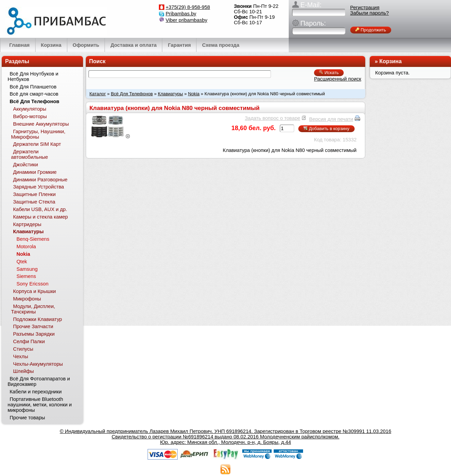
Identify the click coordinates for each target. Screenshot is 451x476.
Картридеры (27, 224)
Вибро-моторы (30, 116)
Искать (329, 73)
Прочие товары (27, 418)
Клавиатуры (170, 94)
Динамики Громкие (35, 172)
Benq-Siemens (33, 239)
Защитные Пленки (34, 194)
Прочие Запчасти (33, 326)
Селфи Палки (29, 341)
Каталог (98, 94)
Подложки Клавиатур (37, 319)
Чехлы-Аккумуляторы (38, 364)
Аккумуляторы (30, 109)
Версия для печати (331, 119)
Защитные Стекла (34, 202)
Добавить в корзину (326, 129)
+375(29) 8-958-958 (188, 7)
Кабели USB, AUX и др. (40, 209)
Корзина (390, 61)
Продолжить (371, 30)
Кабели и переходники (36, 392)
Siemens (26, 276)
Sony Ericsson (32, 284)
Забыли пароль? (370, 13)
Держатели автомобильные (29, 154)
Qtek (22, 262)
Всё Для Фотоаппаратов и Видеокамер (39, 381)
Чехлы (20, 356)
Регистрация (365, 8)
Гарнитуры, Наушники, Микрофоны (38, 134)
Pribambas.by (181, 14)
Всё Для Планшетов (33, 87)
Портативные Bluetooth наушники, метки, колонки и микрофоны (40, 405)
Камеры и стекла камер (40, 217)
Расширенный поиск (338, 79)
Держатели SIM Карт (37, 144)
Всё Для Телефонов (132, 94)
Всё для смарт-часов (34, 94)
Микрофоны (27, 299)
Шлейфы (23, 371)
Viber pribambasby (187, 20)
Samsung (27, 269)
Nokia (194, 94)
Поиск (97, 61)
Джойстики (25, 165)
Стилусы (23, 349)
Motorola (26, 247)
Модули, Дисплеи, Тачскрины (33, 309)
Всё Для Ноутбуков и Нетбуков (33, 76)
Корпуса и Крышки (34, 291)
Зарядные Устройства (38, 187)
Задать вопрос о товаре (272, 118)
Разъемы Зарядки (34, 334)
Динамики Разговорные (40, 180)
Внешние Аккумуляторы (41, 124)
